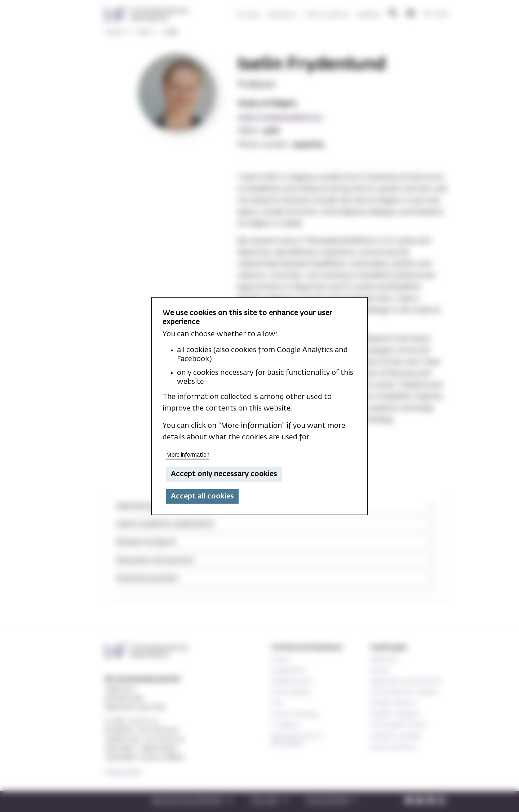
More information (188, 455)
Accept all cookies (202, 496)
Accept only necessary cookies (224, 474)
